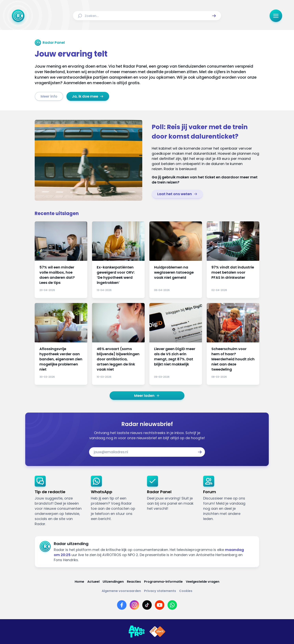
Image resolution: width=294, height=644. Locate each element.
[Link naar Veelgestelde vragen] (203, 582)
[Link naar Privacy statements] (160, 591)
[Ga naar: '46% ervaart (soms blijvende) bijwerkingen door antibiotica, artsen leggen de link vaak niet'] (118, 344)
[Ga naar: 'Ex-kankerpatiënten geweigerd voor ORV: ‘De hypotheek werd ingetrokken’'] (118, 260)
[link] (49, 96)
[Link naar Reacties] (134, 582)
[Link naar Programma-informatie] (163, 582)
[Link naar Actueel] (93, 582)
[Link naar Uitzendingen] (113, 582)
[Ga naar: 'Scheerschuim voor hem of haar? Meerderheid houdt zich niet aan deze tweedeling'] (233, 344)
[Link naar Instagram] (134, 605)
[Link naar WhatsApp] (172, 605)
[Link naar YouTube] (160, 605)
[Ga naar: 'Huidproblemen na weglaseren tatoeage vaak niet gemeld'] (176, 260)
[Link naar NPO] (157, 632)
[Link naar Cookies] (186, 591)
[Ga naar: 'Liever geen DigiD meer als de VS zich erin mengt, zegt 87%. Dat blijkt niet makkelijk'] (176, 344)
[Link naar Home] (79, 582)
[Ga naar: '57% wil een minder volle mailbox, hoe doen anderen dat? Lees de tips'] (61, 260)
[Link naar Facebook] (122, 605)
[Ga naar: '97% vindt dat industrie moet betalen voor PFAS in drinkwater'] (233, 260)
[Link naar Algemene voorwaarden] (121, 591)
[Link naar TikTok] (147, 605)
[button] (214, 16)
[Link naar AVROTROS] (137, 632)
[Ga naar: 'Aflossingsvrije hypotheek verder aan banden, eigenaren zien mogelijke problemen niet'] (61, 344)
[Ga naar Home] (18, 16)
